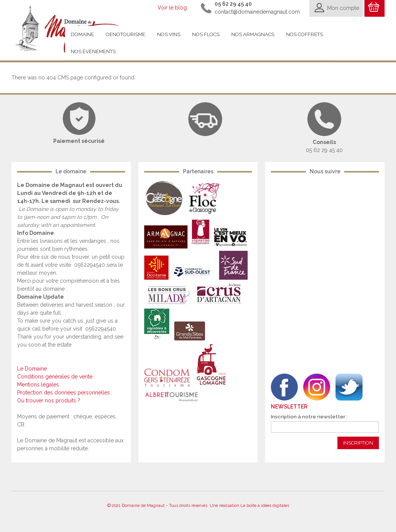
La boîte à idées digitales (265, 506)
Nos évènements (93, 51)
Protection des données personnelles (64, 393)
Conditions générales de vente (55, 377)
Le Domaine (32, 369)
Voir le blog (172, 8)
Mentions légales (38, 385)
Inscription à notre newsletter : (309, 417)
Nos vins (169, 34)
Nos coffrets (305, 34)
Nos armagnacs (253, 34)
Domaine (82, 34)
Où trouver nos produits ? (49, 401)
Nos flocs (206, 34)
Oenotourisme (126, 34)
